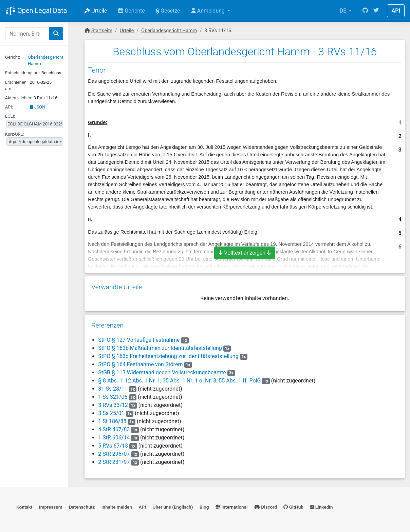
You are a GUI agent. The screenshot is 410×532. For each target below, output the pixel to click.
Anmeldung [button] (209, 11)
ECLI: (10, 116)
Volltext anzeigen (245, 253)
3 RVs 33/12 (113, 405)
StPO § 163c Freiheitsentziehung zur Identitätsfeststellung (168, 356)
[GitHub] (365, 11)
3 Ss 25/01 (111, 413)
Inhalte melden (117, 507)
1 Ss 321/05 (113, 397)
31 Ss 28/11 (113, 389)
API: (9, 107)
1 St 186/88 (112, 421)
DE (344, 11)
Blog (204, 507)
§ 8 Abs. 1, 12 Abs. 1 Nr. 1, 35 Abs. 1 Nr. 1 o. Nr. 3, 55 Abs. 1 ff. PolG (179, 381)
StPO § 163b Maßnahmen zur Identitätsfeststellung (160, 348)
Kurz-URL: (14, 134)
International (232, 507)
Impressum (51, 507)
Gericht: (13, 57)
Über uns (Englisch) (173, 507)
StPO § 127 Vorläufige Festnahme (139, 340)
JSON (38, 107)
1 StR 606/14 (114, 438)
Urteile (96, 11)
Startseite (102, 31)
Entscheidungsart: (23, 73)
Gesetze (168, 11)
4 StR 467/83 (114, 429)
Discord (266, 507)
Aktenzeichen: (19, 98)
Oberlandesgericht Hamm (169, 31)
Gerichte (131, 11)
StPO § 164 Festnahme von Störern (140, 364)
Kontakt (24, 507)
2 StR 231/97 (114, 462)
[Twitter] (376, 11)
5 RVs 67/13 (113, 446)
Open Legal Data (36, 11)
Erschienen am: (16, 85)
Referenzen (107, 325)
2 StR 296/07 (114, 454)
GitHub (293, 507)
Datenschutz (82, 507)
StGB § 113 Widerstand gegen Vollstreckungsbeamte (162, 372)
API (396, 11)
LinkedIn (321, 507)
